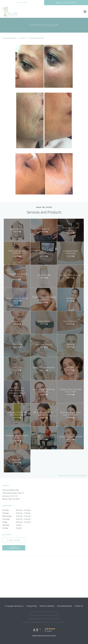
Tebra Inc (20, 606)
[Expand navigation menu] (85, 12)
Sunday (19, 528)
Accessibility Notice (65, 606)
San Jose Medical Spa (9, 38)
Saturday (19, 525)
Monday (19, 510)
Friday (19, 522)
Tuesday (19, 513)
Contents (23, 38)
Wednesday (19, 516)
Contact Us (79, 606)
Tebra (54, 636)
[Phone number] (14, 540)
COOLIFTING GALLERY (36, 38)
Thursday (19, 519)
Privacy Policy (32, 606)
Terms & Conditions (47, 606)
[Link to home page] (12, 12)
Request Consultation (14, 548)
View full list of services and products (73, 475)
